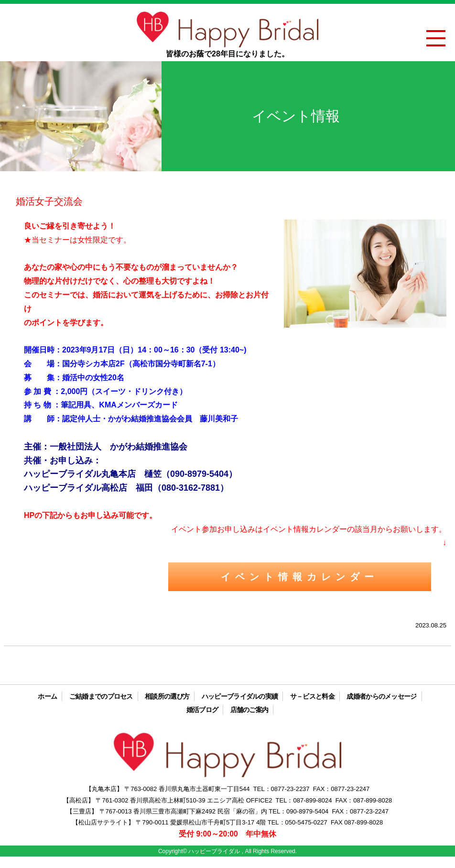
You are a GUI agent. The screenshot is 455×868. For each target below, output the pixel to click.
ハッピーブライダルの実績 (240, 696)
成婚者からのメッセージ (381, 696)
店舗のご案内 (249, 710)
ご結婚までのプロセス (101, 696)
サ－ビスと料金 (312, 696)
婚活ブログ (202, 710)
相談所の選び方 (167, 696)
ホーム (47, 696)
